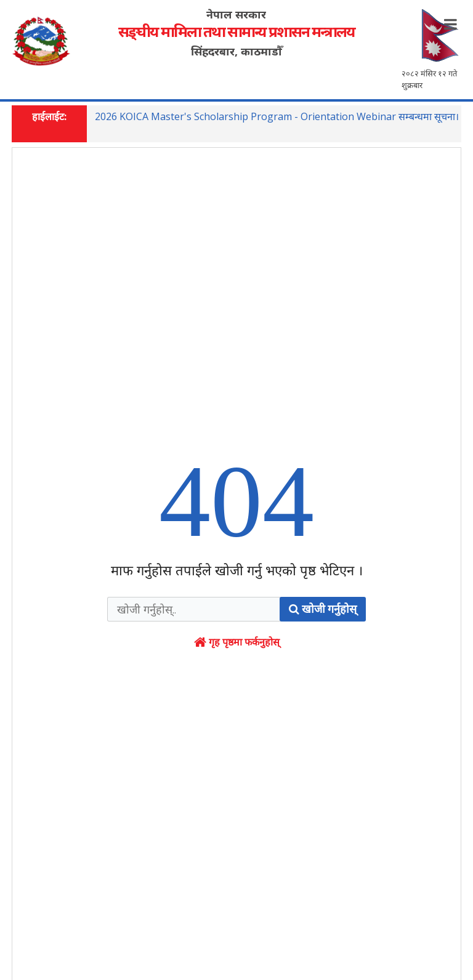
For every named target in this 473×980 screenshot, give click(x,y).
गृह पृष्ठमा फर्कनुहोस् (237, 662)
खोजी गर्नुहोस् (323, 630)
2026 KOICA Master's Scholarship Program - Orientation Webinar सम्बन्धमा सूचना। (277, 117)
